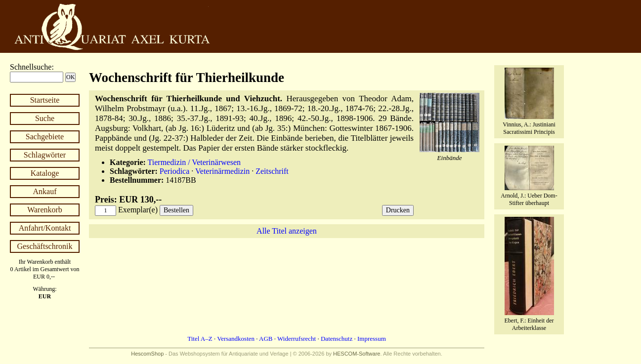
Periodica (174, 171)
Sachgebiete (45, 137)
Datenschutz (337, 339)
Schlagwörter (45, 155)
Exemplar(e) (138, 210)
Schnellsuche (31, 67)
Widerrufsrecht (297, 339)
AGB (266, 339)
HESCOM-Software (357, 354)
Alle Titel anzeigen (287, 231)
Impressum (372, 339)
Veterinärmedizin (222, 171)
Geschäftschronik (45, 246)
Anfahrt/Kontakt (45, 228)
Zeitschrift (272, 171)
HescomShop (147, 354)
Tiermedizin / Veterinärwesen (194, 162)
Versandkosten (236, 339)
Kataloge (45, 173)
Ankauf (45, 191)
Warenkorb (45, 210)
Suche (45, 118)
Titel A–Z (200, 339)
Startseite (45, 100)
